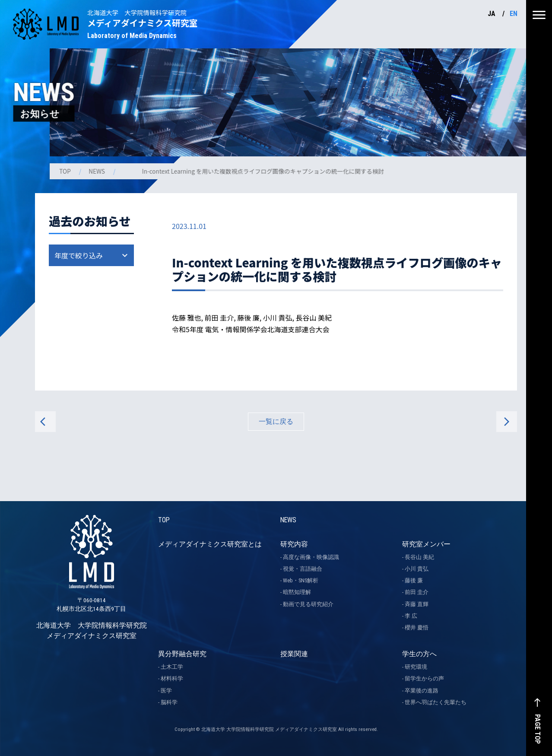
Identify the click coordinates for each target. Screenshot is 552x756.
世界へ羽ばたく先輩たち (436, 702)
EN (514, 14)
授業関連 (294, 654)
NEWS (98, 171)
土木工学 (172, 667)
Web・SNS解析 (301, 580)
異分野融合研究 (182, 654)
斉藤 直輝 (417, 604)
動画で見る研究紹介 (308, 604)
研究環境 (416, 667)
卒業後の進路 (422, 691)
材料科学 (172, 679)
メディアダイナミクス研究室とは (210, 544)
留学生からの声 (424, 679)
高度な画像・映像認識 (311, 557)
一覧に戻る (276, 421)
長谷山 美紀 (419, 557)
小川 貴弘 (417, 569)
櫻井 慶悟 (417, 627)
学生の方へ (419, 654)
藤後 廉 (414, 580)
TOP (66, 171)
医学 (166, 691)
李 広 (411, 616)
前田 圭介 (417, 592)
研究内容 (294, 544)
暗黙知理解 (297, 592)
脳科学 (169, 702)
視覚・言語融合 (303, 569)
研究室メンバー (426, 544)
